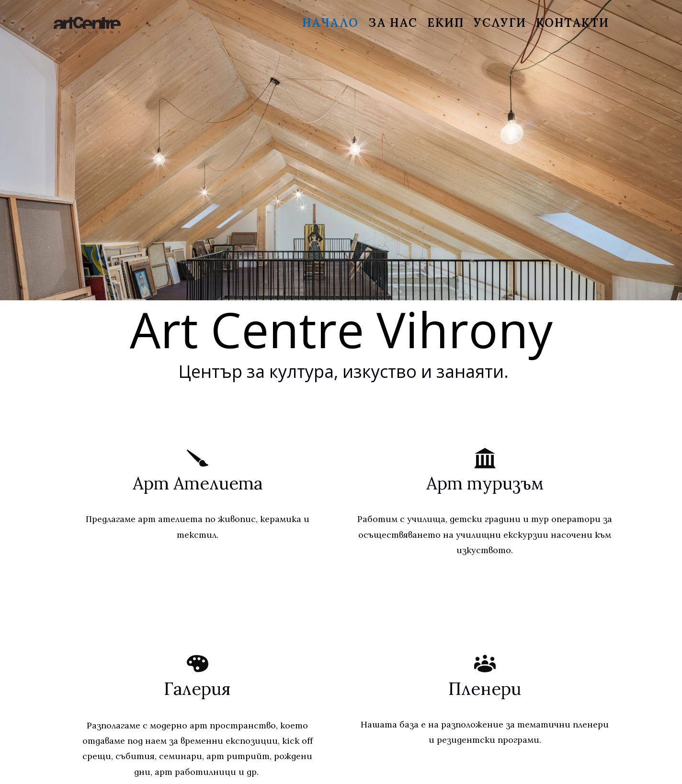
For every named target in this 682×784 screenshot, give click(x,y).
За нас (393, 23)
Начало (330, 23)
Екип (446, 23)
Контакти (573, 23)
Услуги (500, 23)
